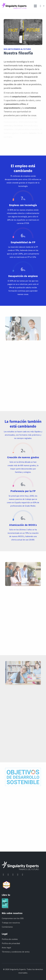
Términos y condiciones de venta (16, 952)
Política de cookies (10, 939)
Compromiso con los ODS (13, 918)
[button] (41, 6)
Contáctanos (7, 927)
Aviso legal (6, 947)
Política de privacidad (11, 943)
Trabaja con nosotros (11, 923)
